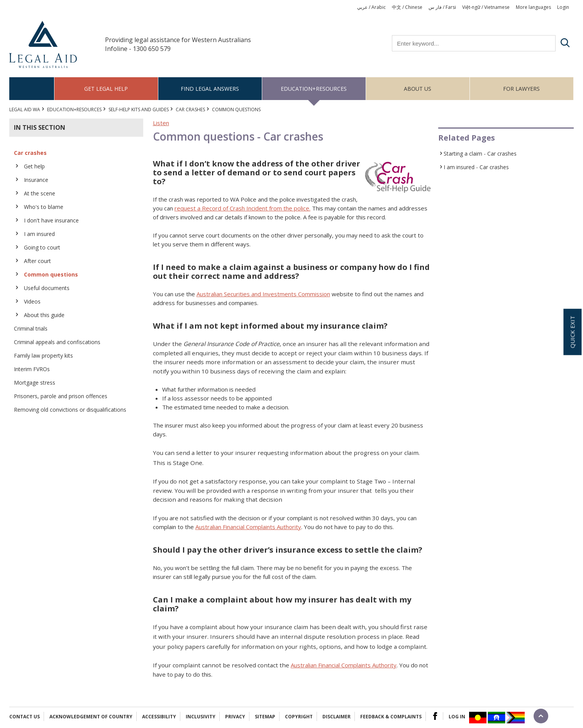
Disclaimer (336, 717)
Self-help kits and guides (139, 109)
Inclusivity (201, 717)
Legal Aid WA (25, 109)
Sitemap (265, 717)
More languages (533, 7)
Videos (32, 301)
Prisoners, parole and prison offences (61, 396)
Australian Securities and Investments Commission (263, 294)
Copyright (299, 717)
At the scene (40, 193)
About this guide (44, 315)
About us (418, 89)
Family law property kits (43, 356)
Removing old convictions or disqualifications (70, 410)
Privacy (235, 717)
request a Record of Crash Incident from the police (242, 208)
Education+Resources (314, 89)
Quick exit (572, 332)
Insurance (36, 180)
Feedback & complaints (391, 717)
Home (32, 89)
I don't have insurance (51, 220)
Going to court (42, 247)
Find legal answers (210, 89)
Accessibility (159, 717)
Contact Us (25, 717)
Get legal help (106, 89)
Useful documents (47, 288)
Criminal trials (31, 328)
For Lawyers (521, 89)
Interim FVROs (32, 369)
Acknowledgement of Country (91, 717)
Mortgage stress (35, 383)
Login (563, 7)
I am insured (39, 234)
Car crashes (190, 109)
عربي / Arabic (371, 7)
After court (37, 261)
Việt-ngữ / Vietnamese (486, 7)
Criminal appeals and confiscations (57, 342)
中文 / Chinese (407, 7)
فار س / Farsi (442, 7)
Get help (34, 166)
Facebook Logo (435, 716)
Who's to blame (44, 207)
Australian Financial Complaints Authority (248, 527)
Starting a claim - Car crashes (480, 154)
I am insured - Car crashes (476, 167)
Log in (457, 717)
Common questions (51, 274)
